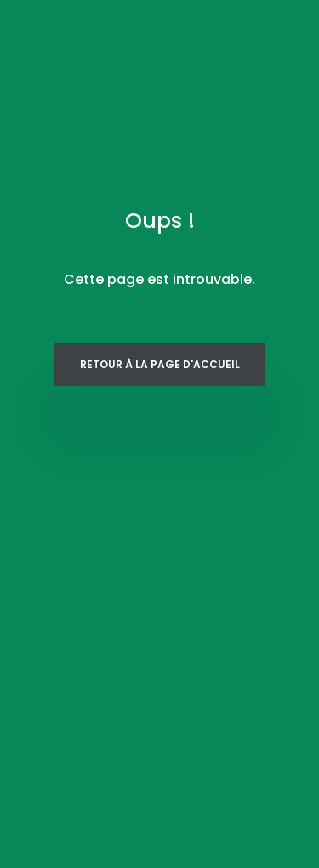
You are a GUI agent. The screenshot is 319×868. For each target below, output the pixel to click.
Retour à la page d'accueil (160, 364)
